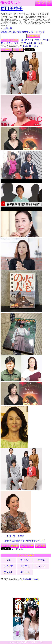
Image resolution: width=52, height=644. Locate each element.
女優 (21, 40)
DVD (10, 32)
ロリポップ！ (37, 642)
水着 (19, 32)
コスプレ (26, 32)
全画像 (15, 546)
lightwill (23, 642)
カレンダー (27, 546)
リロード (6, 50)
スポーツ (18, 43)
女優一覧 (8, 28)
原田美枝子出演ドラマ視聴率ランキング (25, 541)
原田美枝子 (12, 9)
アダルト (28, 43)
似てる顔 (18, 50)
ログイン (49, 2)
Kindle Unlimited (30, 46)
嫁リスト (38, 2)
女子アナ (8, 43)
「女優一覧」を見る (14, 536)
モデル (38, 40)
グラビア (8, 566)
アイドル (29, 40)
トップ (5, 546)
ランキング (44, 2)
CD (15, 32)
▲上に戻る (17, 549)
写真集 (4, 32)
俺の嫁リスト (11, 3)
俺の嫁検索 (33, 36)
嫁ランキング (38, 32)
